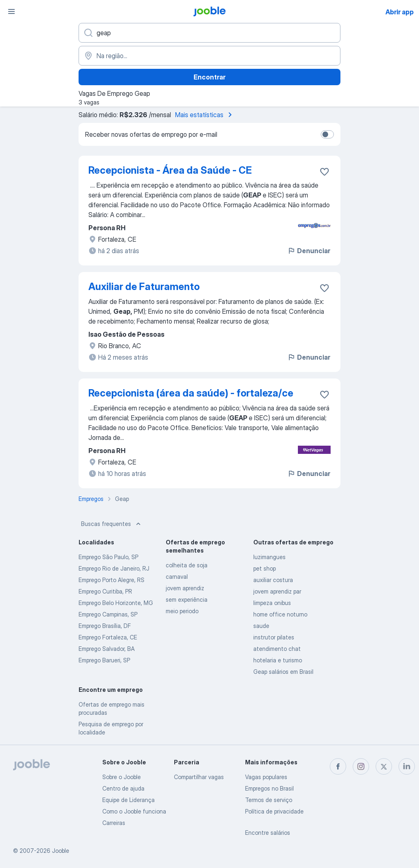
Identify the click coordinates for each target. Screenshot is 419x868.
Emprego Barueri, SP (104, 660)
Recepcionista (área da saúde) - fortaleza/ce (191, 393)
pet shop (265, 568)
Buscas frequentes (112, 524)
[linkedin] (407, 766)
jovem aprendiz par (277, 591)
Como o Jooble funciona (134, 811)
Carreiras (114, 823)
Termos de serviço (269, 800)
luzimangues (269, 557)
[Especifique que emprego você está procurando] (209, 33)
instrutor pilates (274, 637)
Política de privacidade (274, 811)
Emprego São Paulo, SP (108, 557)
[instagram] (361, 766)
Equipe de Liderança (128, 800)
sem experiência (187, 599)
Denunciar (309, 251)
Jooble (61, 851)
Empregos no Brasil (269, 788)
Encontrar (209, 77)
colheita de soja (187, 565)
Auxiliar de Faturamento (144, 287)
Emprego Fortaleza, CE (108, 637)
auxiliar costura (273, 580)
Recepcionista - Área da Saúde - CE (170, 170)
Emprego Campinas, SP (108, 614)
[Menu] (11, 11)
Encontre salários (268, 833)
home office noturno (280, 614)
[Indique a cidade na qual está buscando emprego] (209, 56)
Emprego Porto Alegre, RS (112, 580)
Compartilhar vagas (199, 777)
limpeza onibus (272, 603)
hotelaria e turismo (278, 660)
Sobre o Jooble (122, 777)
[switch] (327, 134)
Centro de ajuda (123, 788)
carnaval (177, 577)
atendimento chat (277, 649)
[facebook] (338, 766)
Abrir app (400, 12)
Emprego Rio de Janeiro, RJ (114, 568)
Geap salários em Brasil (283, 672)
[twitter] (384, 766)
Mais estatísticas (205, 115)
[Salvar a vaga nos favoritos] (324, 172)
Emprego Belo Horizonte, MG (116, 603)
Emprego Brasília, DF (105, 626)
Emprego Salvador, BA (107, 649)
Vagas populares (266, 777)
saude (261, 626)
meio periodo (182, 611)
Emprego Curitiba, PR (105, 591)
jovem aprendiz (185, 588)
